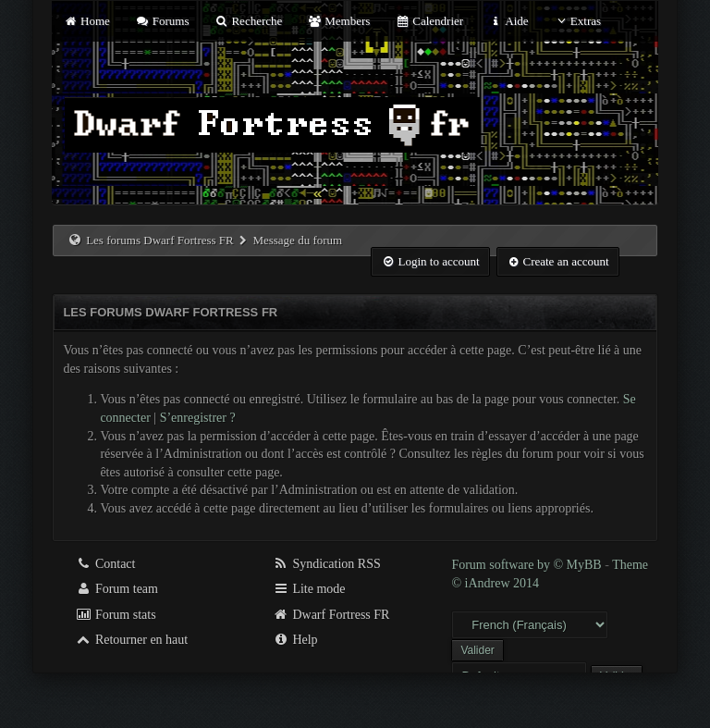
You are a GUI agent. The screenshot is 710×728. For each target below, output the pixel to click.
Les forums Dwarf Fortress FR (160, 240)
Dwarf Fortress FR (331, 615)
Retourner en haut (131, 640)
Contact (105, 564)
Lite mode (309, 589)
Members (339, 21)
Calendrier (430, 21)
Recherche (249, 21)
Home (86, 21)
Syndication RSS (327, 564)
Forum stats (115, 615)
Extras (577, 21)
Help (295, 640)
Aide (508, 21)
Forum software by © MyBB (528, 565)
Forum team (116, 589)
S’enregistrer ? (198, 418)
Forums (162, 21)
